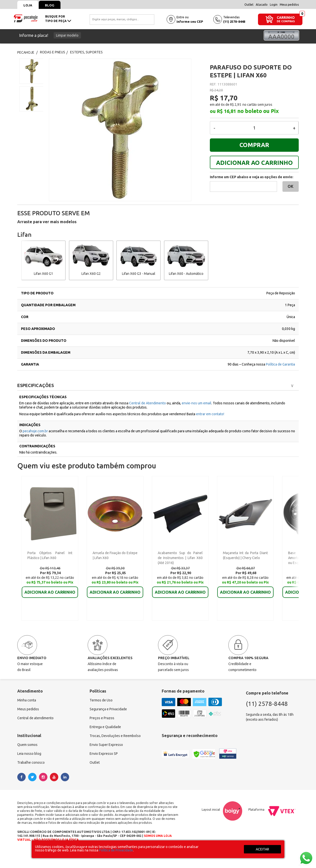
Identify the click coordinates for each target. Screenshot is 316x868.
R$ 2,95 (236, 105)
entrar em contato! (210, 414)
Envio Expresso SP (104, 754)
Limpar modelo (67, 35)
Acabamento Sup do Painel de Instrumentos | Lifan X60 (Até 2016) (180, 558)
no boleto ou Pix (258, 111)
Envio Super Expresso (106, 745)
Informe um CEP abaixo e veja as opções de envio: (252, 177)
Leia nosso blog (29, 754)
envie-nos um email (197, 403)
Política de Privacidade (116, 850)
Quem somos (27, 745)
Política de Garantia (280, 364)
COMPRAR (254, 145)
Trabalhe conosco (31, 762)
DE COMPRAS (286, 21)
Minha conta (27, 700)
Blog (50, 5)
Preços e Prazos (102, 718)
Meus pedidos (289, 5)
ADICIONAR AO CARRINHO (254, 163)
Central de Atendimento (148, 403)
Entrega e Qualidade (105, 727)
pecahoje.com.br (35, 431)
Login (274, 5)
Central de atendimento (35, 718)
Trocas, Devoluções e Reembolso (115, 736)
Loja (28, 5)
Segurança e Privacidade (108, 709)
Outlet (249, 5)
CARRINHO (286, 17)
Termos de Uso (101, 700)
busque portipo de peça (58, 19)
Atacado (262, 5)
